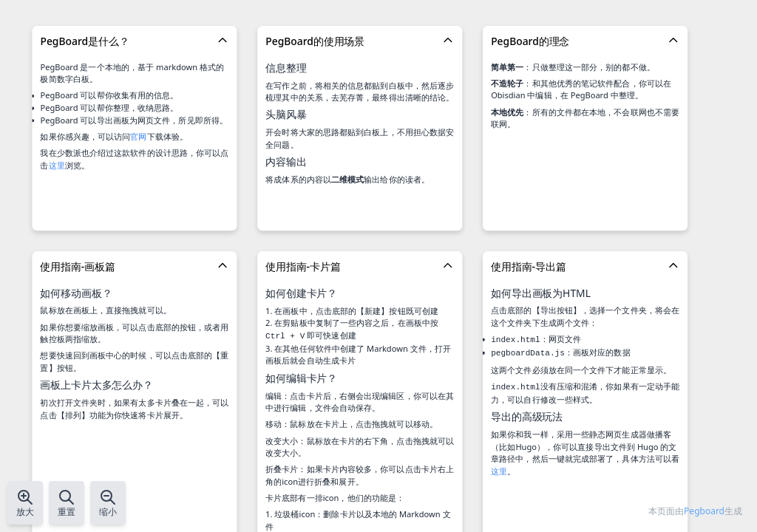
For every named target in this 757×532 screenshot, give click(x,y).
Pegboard (704, 511)
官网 (138, 136)
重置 (67, 503)
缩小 (108, 503)
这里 (57, 165)
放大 (25, 503)
